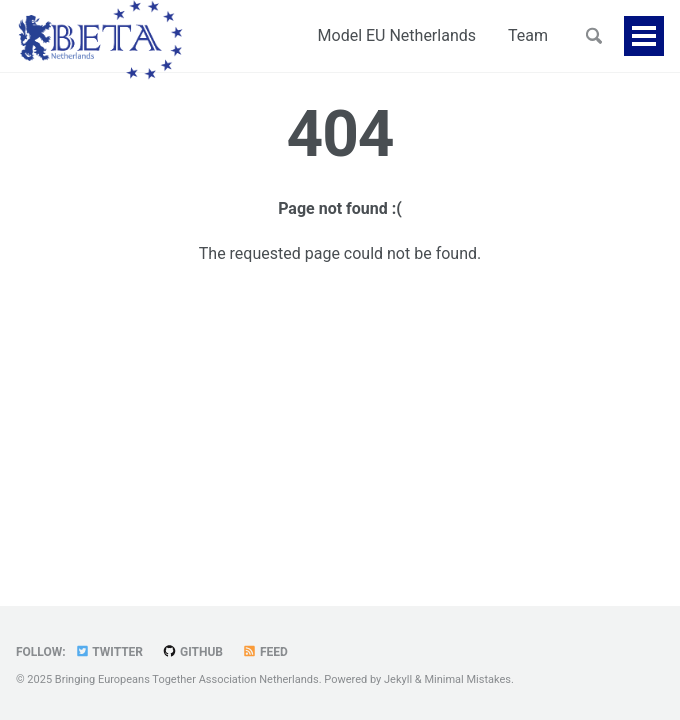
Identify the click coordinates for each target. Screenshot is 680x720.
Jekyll (398, 679)
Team (435, 35)
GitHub (192, 652)
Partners (517, 35)
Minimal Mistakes (467, 679)
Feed (265, 652)
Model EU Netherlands (304, 35)
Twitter (109, 652)
